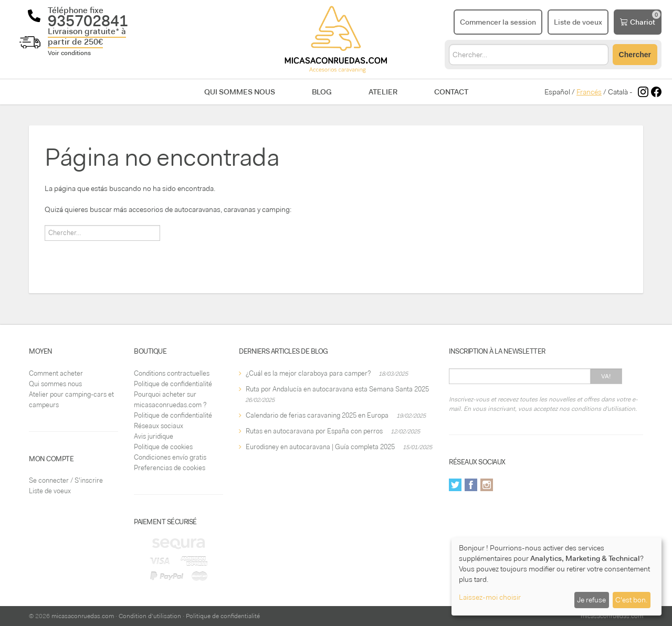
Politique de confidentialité (173, 384)
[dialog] (556, 576)
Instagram (487, 485)
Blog (322, 92)
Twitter (455, 485)
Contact (451, 92)
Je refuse (591, 600)
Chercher (635, 55)
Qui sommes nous (240, 92)
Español (557, 92)
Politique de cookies (163, 447)
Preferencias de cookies (170, 468)
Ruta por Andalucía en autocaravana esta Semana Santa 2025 (337, 389)
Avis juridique (154, 436)
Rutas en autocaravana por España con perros (314, 431)
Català (618, 92)
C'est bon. (631, 600)
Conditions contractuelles (172, 373)
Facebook (471, 485)
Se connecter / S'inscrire (66, 480)
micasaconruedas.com (83, 616)
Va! (606, 376)
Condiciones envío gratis (170, 457)
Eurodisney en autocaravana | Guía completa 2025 (320, 447)
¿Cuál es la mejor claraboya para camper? (308, 373)
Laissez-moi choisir (490, 597)
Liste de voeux (50, 491)
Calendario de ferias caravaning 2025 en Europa (317, 415)
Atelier (383, 92)
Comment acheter (56, 373)
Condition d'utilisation (150, 616)
